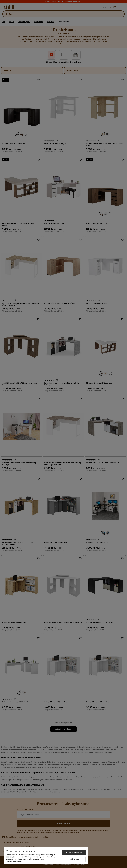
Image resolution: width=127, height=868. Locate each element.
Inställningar (74, 859)
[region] (46, 856)
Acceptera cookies (74, 852)
